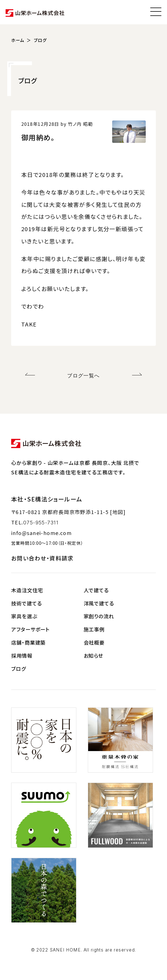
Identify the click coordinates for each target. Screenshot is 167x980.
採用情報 (22, 655)
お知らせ (94, 655)
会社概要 (94, 642)
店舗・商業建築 (28, 642)
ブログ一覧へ (83, 376)
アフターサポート (30, 629)
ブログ (40, 40)
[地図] (118, 512)
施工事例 (94, 629)
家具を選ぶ (24, 616)
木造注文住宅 (27, 590)
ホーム (18, 40)
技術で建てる (26, 603)
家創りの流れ (99, 616)
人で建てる (96, 590)
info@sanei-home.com (41, 533)
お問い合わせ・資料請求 (42, 558)
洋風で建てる (99, 603)
